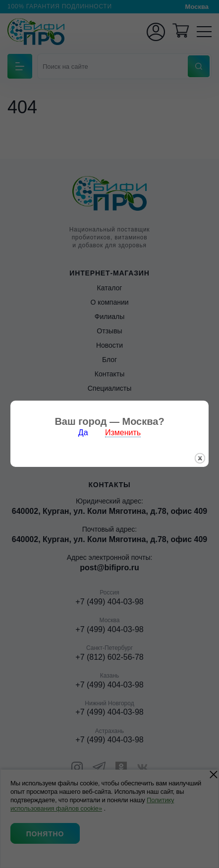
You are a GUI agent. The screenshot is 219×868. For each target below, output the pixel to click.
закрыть (200, 447)
